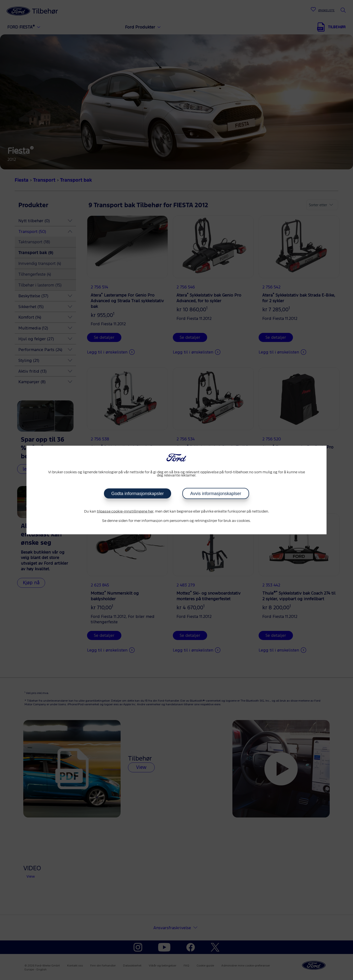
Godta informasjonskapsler (138, 494)
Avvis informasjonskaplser (216, 494)
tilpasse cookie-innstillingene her (125, 512)
